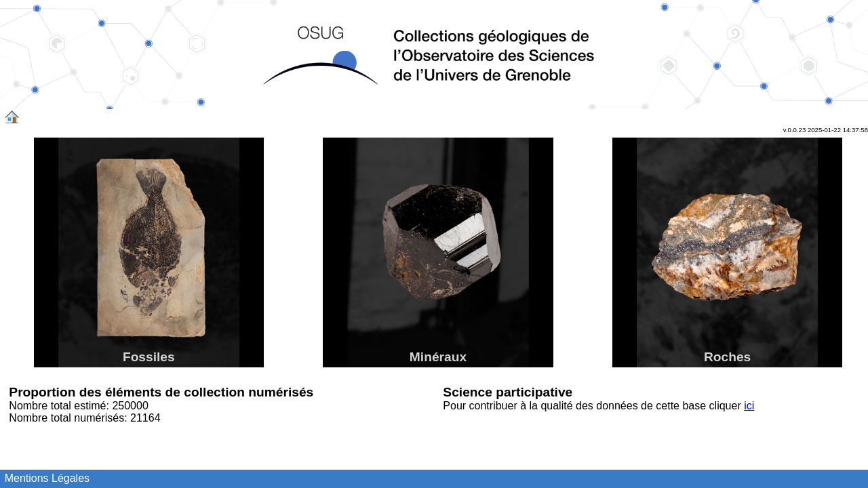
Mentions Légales (47, 478)
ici (749, 406)
